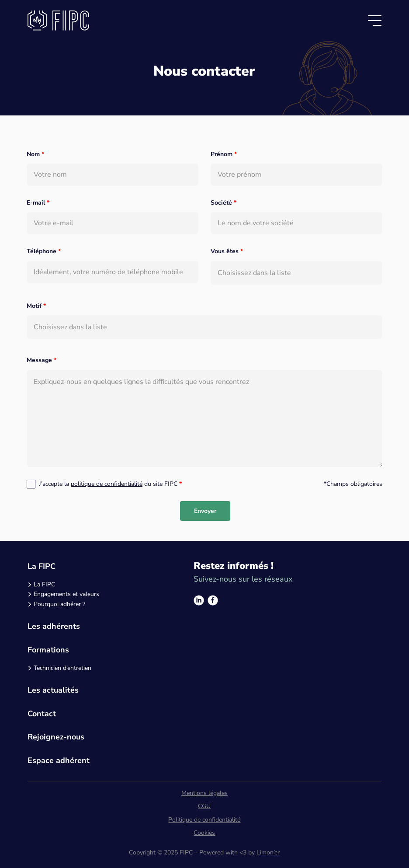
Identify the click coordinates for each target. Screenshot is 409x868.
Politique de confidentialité (204, 820)
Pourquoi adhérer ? (59, 604)
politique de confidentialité (107, 484)
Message (42, 360)
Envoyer (205, 511)
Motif (36, 306)
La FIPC (42, 566)
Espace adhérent (59, 760)
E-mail (38, 203)
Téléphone (44, 251)
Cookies (204, 833)
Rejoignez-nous (56, 737)
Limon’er (268, 852)
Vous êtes (227, 251)
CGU (204, 806)
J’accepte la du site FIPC (110, 484)
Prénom (224, 154)
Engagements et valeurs (66, 594)
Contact (42, 714)
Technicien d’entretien (62, 668)
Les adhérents (54, 626)
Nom (35, 154)
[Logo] (58, 21)
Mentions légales (204, 793)
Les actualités (53, 690)
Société (224, 203)
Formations (48, 650)
